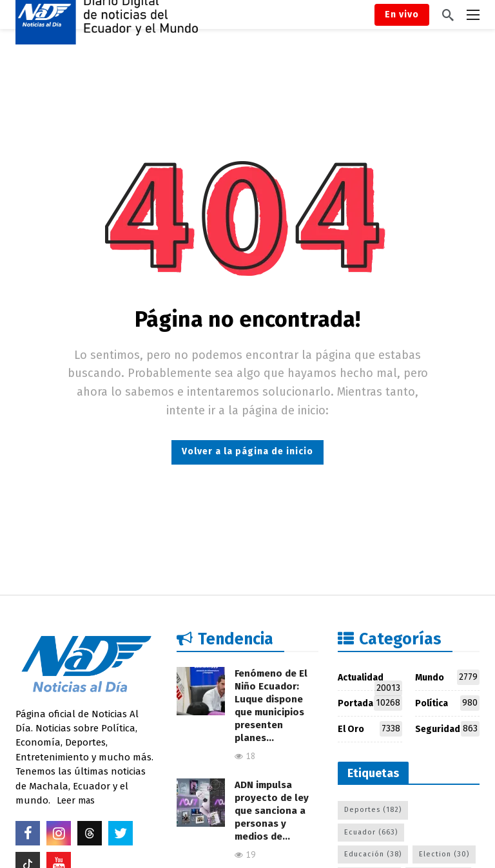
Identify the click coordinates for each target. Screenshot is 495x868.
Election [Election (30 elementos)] (444, 854)
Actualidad (370, 680)
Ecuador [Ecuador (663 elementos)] (371, 832)
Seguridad (447, 729)
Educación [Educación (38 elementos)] (373, 854)
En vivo (402, 14)
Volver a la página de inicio (247, 451)
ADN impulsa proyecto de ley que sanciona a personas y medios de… (272, 811)
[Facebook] (28, 833)
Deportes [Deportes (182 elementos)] (373, 810)
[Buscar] (448, 15)
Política (447, 703)
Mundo (447, 677)
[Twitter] (121, 833)
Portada (370, 703)
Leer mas (76, 801)
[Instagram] (59, 833)
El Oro (370, 729)
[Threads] (90, 833)
